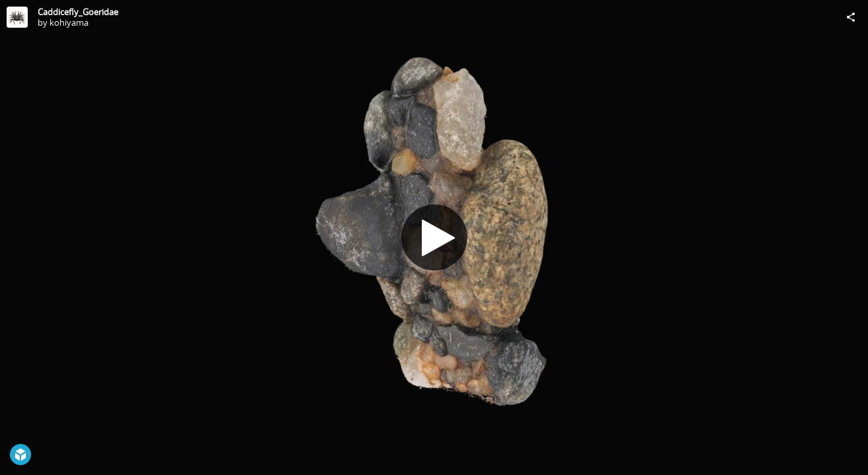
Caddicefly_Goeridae (78, 12)
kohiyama (69, 22)
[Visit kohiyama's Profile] (17, 17)
